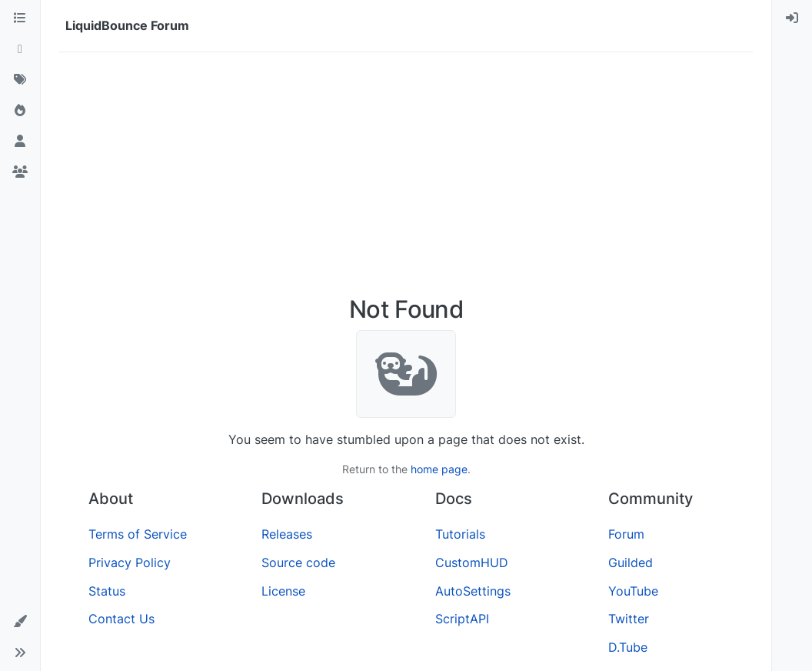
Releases (287, 534)
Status (107, 591)
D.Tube (628, 647)
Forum (626, 534)
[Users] (20, 142)
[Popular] (20, 111)
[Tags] (20, 80)
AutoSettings (473, 591)
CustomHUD (472, 563)
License (283, 591)
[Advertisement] (406, 180)
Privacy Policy (130, 563)
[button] (20, 622)
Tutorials (460, 534)
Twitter (629, 619)
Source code (298, 563)
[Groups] (20, 172)
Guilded (631, 563)
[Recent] (20, 49)
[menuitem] (792, 18)
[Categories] (20, 18)
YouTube (633, 591)
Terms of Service (138, 534)
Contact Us (121, 619)
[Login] (792, 18)
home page (439, 469)
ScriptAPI (462, 619)
